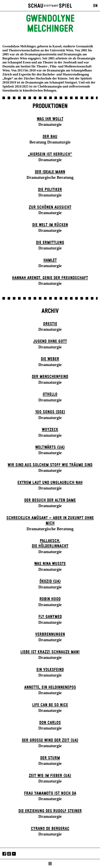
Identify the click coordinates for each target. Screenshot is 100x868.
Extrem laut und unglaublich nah (50, 483)
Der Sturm (50, 758)
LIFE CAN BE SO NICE (50, 705)
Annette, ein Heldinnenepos (50, 687)
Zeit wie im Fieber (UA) (50, 776)
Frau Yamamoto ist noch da (50, 793)
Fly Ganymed (50, 617)
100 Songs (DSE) (50, 412)
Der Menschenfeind (50, 377)
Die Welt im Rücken (50, 225)
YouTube (14, 854)
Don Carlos (50, 723)
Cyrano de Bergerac (50, 829)
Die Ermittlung (50, 243)
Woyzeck (50, 430)
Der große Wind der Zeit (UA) (50, 740)
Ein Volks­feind (50, 670)
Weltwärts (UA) (50, 447)
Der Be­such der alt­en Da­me (50, 500)
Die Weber (50, 359)
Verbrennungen (50, 634)
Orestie (50, 324)
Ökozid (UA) (50, 581)
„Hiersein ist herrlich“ (50, 154)
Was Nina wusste (50, 564)
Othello (50, 394)
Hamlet (50, 260)
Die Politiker (50, 190)
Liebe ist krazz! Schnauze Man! (50, 652)
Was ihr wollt (50, 119)
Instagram (9, 854)
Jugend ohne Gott (50, 341)
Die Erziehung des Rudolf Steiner (50, 811)
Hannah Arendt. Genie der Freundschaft (50, 278)
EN (95, 6)
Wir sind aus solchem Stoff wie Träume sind (50, 465)
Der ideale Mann (50, 172)
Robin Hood (50, 599)
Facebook (4, 854)
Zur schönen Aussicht (50, 207)
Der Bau (50, 137)
